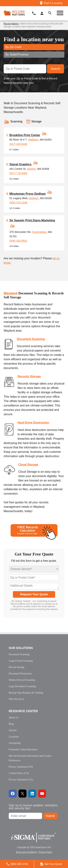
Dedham (34, 198)
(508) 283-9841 (18, 241)
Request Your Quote (34, 594)
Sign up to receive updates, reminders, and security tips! (34, 807)
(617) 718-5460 (18, 173)
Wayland (11, 293)
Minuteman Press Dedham (28, 194)
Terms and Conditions (26, 852)
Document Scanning (31, 339)
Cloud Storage (28, 465)
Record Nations (11, 24)
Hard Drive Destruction (33, 423)
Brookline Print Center (25, 135)
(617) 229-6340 (18, 144)
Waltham (33, 140)
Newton (31, 169)
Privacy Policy (45, 852)
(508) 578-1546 (18, 203)
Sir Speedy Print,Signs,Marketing (32, 220)
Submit (50, 816)
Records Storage (29, 376)
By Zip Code (13, 47)
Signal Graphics (20, 164)
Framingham (39, 232)
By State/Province (17, 54)
